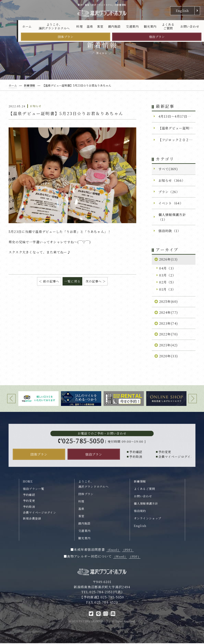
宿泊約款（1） (170, 231)
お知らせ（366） (172, 180)
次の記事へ (94, 281)
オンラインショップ (148, 519)
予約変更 (29, 501)
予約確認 (29, 495)
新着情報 (140, 482)
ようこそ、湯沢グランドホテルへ (54, 26)
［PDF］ (128, 551)
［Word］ (120, 557)
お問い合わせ (190, 26)
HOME (28, 482)
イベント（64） (171, 203)
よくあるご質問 (168, 26)
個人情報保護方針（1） (172, 217)
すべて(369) (168, 169)
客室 (100, 26)
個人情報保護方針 (146, 504)
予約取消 (29, 507)
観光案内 (150, 26)
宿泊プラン (157, 37)
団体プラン (66, 37)
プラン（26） (169, 192)
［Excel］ (113, 551)
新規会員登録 (32, 519)
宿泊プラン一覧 (34, 490)
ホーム (27, 26)
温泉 (90, 26)
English (182, 11)
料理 (79, 26)
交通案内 (132, 26)
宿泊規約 (140, 512)
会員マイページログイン (40, 513)
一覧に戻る (72, 281)
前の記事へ (51, 281)
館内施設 (114, 26)
